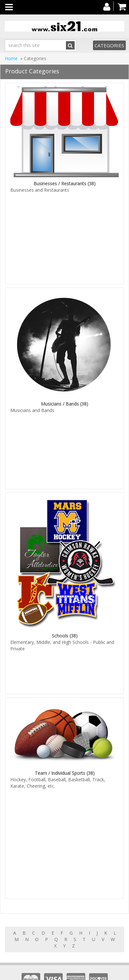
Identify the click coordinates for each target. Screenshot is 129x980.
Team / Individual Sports (60, 759)
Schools (60, 626)
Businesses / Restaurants (60, 183)
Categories (109, 45)
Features (73, 973)
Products (46, 973)
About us (100, 973)
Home (11, 58)
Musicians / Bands (60, 399)
